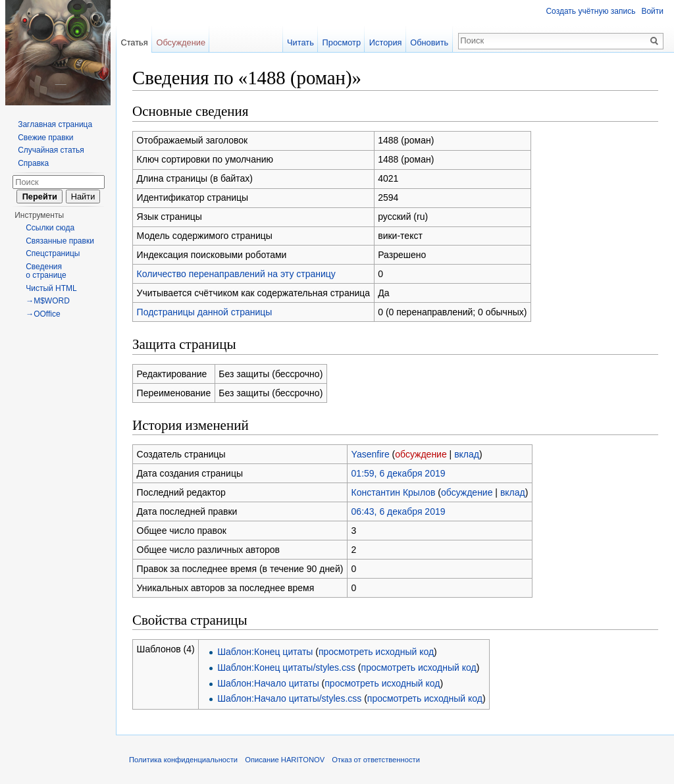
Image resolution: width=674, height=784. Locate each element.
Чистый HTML (51, 288)
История (386, 42)
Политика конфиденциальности (183, 760)
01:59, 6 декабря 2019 (399, 473)
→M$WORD (48, 301)
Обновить (429, 42)
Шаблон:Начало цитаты (268, 683)
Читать (300, 42)
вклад (467, 454)
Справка (33, 163)
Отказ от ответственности (376, 760)
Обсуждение (181, 42)
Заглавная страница (55, 124)
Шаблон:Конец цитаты (265, 652)
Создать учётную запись (590, 11)
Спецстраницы (53, 253)
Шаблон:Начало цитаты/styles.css (289, 698)
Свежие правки (45, 138)
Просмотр (342, 42)
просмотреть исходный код (376, 652)
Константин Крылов (394, 492)
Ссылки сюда (50, 228)
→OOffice (43, 314)
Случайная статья (51, 150)
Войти (652, 11)
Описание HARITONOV (285, 760)
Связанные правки (60, 241)
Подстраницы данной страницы (205, 312)
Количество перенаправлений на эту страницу (236, 274)
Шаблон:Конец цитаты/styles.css (286, 667)
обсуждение (421, 454)
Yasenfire (371, 454)
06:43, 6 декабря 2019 (399, 511)
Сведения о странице (46, 271)
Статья (134, 42)
